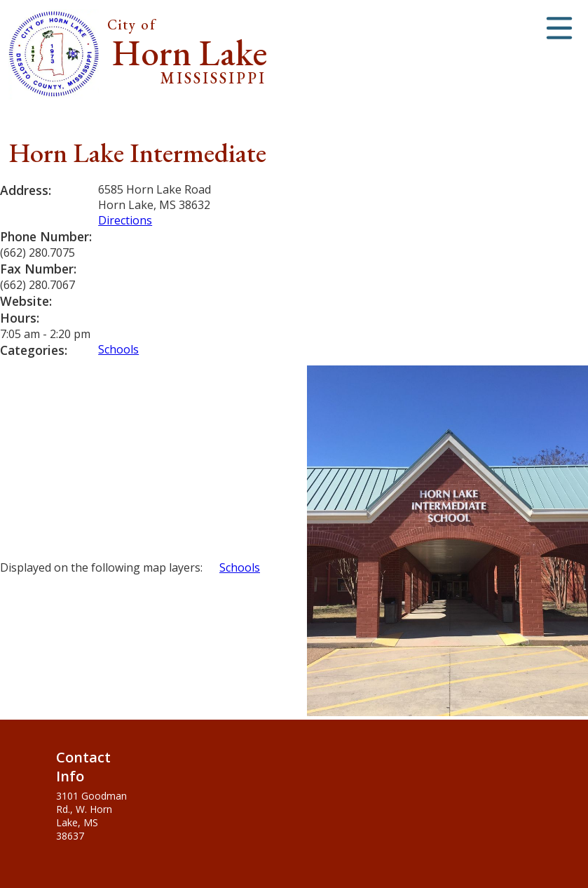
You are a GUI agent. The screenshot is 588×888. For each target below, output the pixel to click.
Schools (118, 349)
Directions (125, 220)
